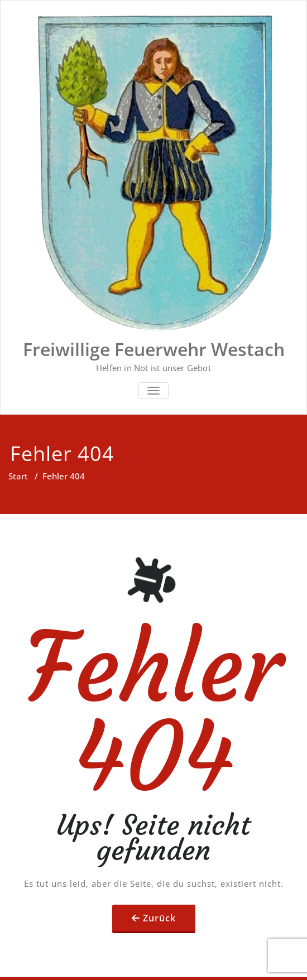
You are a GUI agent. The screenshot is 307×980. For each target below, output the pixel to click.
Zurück (159, 918)
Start (18, 476)
